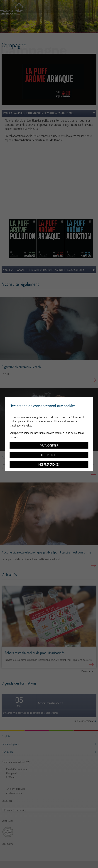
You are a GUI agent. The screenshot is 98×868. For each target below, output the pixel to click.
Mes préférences (49, 464)
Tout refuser (49, 455)
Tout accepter (49, 445)
